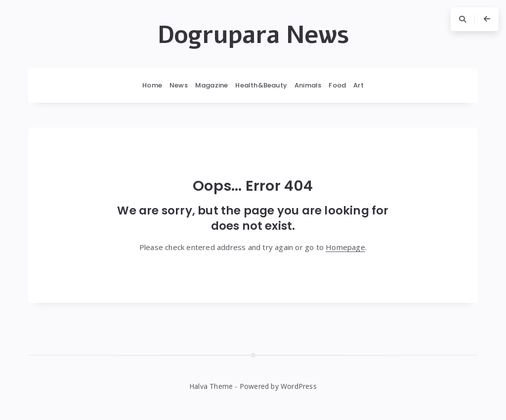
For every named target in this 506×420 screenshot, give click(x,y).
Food (337, 85)
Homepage (345, 247)
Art (358, 85)
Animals (308, 85)
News (179, 85)
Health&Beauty (261, 85)
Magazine (212, 85)
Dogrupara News (253, 35)
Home (152, 85)
